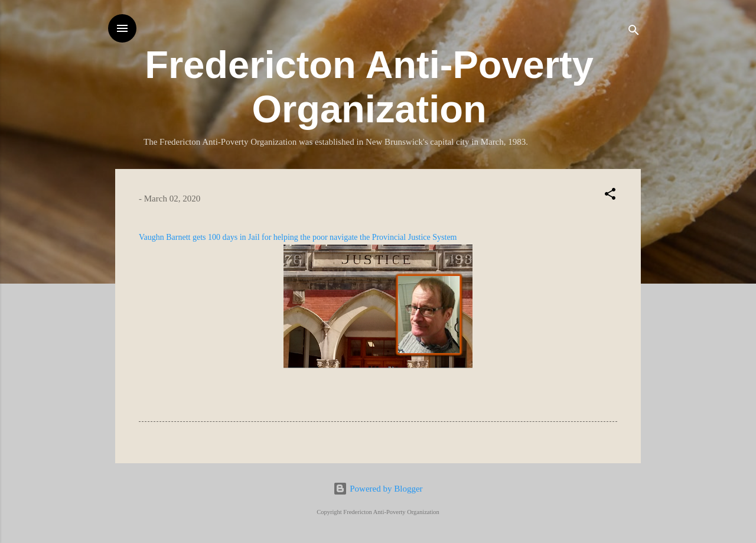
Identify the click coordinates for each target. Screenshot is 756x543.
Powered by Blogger (378, 489)
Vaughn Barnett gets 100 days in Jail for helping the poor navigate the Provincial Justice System (298, 237)
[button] (610, 196)
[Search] (634, 32)
